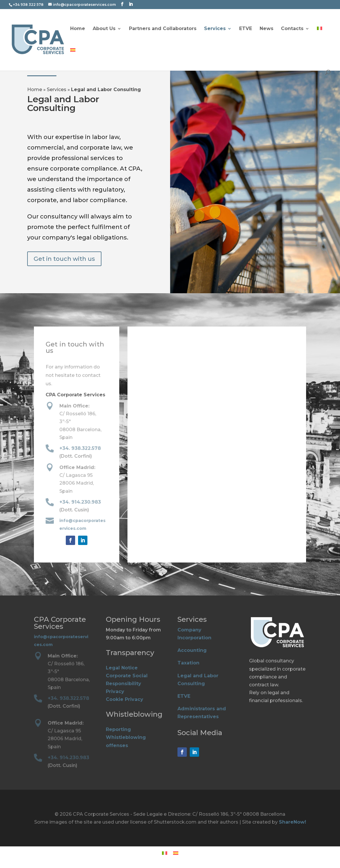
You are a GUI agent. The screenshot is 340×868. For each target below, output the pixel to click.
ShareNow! (292, 822)
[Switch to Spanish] (73, 59)
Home (78, 29)
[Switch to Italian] (320, 37)
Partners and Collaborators (163, 29)
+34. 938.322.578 (80, 449)
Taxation (188, 663)
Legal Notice (122, 668)
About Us (104, 29)
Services (215, 29)
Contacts (292, 29)
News (266, 29)
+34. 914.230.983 (80, 502)
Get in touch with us (64, 259)
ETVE (246, 29)
